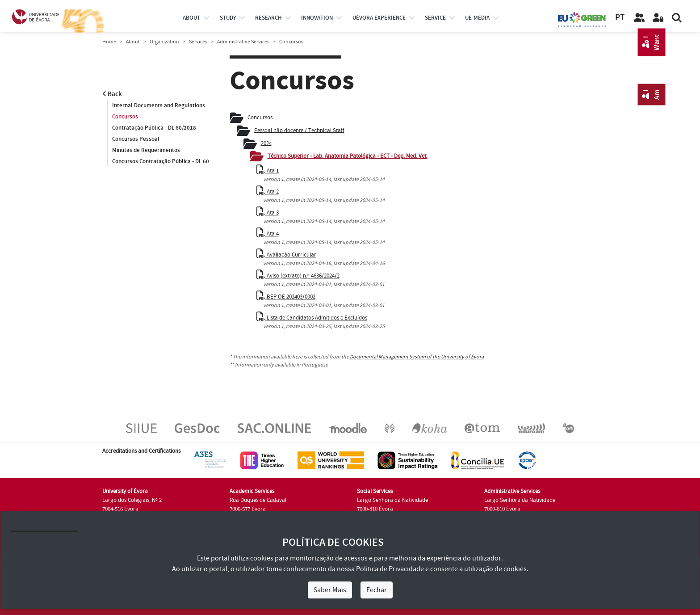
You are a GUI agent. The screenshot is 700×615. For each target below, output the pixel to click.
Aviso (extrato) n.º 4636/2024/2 (298, 276)
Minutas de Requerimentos (146, 150)
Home (109, 42)
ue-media (477, 18)
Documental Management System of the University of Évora (417, 357)
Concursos (125, 117)
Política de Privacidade (390, 569)
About (191, 18)
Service (435, 18)
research (268, 18)
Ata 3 (268, 213)
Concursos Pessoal (136, 139)
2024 (266, 143)
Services (198, 42)
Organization (164, 42)
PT (620, 18)
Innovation (317, 18)
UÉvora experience (379, 18)
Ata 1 (268, 171)
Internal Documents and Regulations (159, 105)
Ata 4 (268, 234)
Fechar (377, 590)
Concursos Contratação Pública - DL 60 (161, 161)
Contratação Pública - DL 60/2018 (154, 128)
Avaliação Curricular (286, 255)
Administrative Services (243, 42)
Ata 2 (268, 192)
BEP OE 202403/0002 (286, 297)
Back (112, 94)
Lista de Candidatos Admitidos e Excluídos (312, 318)
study (228, 18)
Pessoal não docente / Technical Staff (299, 130)
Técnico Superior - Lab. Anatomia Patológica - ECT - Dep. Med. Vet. (348, 156)
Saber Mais (330, 590)
